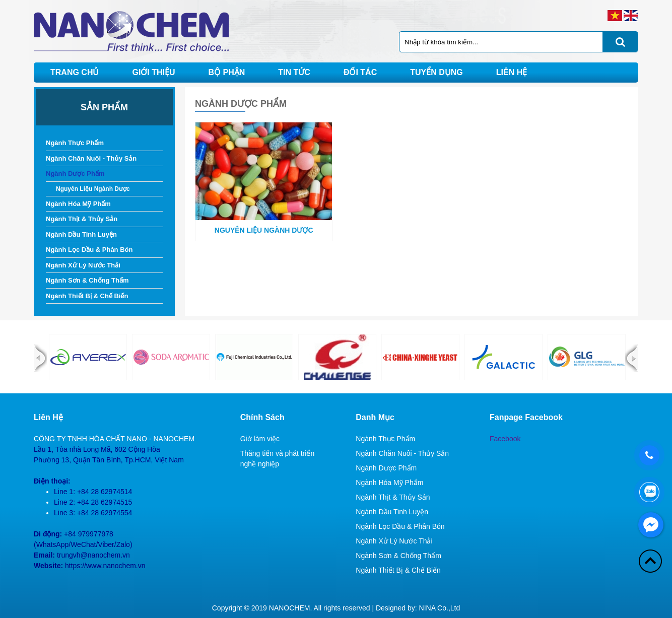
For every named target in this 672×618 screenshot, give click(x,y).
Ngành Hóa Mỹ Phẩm (78, 204)
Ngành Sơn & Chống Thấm (87, 280)
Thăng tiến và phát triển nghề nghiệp (278, 459)
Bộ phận (227, 72)
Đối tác (360, 72)
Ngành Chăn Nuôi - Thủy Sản (91, 158)
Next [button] (631, 358)
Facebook (505, 439)
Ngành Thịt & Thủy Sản (82, 219)
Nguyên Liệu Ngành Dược (93, 189)
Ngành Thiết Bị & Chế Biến (87, 296)
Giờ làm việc (260, 439)
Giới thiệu (153, 72)
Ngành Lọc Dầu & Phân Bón (89, 250)
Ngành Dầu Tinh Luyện (81, 234)
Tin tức (294, 72)
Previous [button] (41, 358)
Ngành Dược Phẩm (75, 174)
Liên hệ (512, 72)
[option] (88, 357)
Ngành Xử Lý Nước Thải (83, 265)
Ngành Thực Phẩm (75, 143)
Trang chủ (75, 72)
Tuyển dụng (436, 72)
